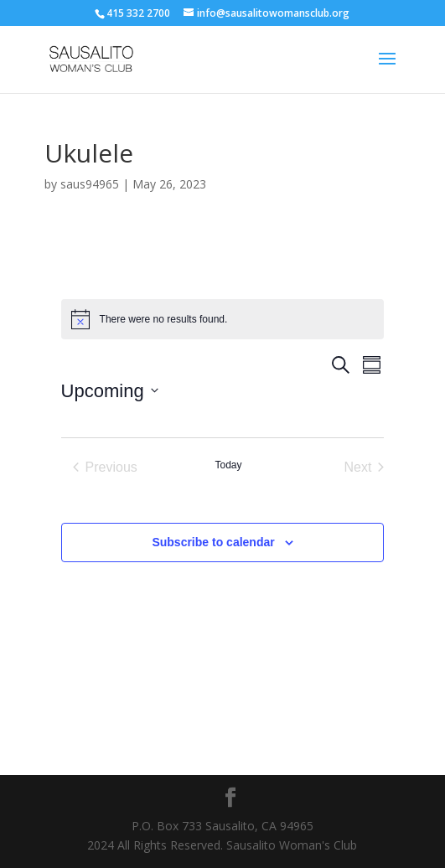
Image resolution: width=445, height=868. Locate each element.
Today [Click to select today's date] (228, 465)
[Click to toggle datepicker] (110, 391)
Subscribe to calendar (213, 542)
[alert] (223, 319)
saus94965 (90, 184)
